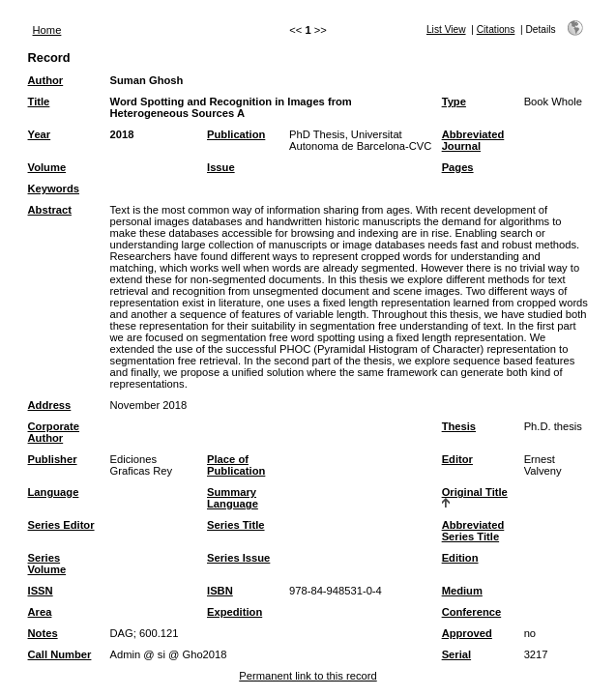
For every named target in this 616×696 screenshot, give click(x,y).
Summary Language (233, 498)
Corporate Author (54, 432)
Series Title (236, 525)
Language (54, 492)
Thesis (459, 426)
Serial (456, 654)
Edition (460, 558)
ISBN (220, 591)
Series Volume (47, 564)
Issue (221, 167)
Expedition (235, 612)
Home (47, 30)
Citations (496, 29)
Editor (457, 459)
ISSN (41, 591)
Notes (43, 633)
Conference (472, 612)
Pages (458, 167)
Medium (462, 591)
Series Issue (238, 558)
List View (446, 29)
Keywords (54, 188)
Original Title (475, 492)
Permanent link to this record (308, 676)
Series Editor (61, 525)
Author (46, 80)
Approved (467, 633)
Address (50, 405)
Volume (47, 167)
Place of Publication (236, 465)
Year (40, 134)
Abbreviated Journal (473, 140)
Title (39, 101)
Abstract (50, 210)
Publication (236, 134)
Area (40, 612)
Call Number (60, 654)
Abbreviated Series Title (473, 531)
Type (454, 101)
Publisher (53, 459)
